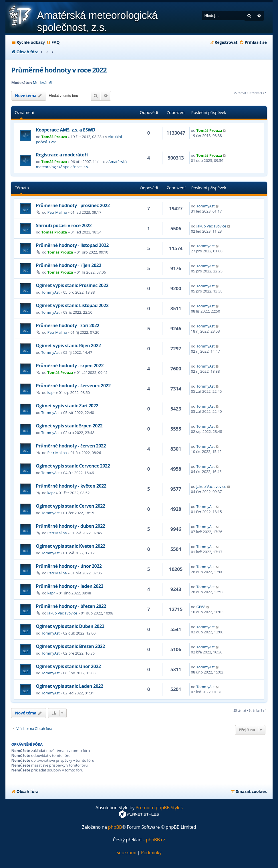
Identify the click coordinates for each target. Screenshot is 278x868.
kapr (51, 392)
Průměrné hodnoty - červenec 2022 (73, 386)
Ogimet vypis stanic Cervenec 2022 (73, 466)
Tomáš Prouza (54, 137)
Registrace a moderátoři (62, 155)
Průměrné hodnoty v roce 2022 (59, 70)
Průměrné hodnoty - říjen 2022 (68, 265)
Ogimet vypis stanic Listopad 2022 (72, 305)
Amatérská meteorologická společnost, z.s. (81, 164)
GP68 (201, 607)
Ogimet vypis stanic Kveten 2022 (70, 546)
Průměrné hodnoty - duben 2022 (70, 526)
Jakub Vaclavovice (211, 226)
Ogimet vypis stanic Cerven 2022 (70, 506)
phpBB (115, 827)
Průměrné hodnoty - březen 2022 (71, 606)
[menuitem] (53, 42)
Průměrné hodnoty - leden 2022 (69, 586)
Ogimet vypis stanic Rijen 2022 (68, 345)
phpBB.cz (155, 840)
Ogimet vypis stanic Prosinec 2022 (72, 285)
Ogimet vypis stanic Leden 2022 (69, 686)
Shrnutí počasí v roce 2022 (64, 225)
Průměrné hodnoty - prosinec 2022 (73, 205)
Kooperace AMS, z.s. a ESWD (65, 130)
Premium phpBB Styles (159, 808)
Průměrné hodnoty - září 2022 (67, 325)
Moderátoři (42, 83)
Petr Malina (57, 212)
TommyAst (205, 206)
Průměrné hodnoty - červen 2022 (71, 446)
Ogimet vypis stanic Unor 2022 (68, 666)
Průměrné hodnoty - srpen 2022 (70, 366)
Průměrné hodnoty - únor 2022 (69, 566)
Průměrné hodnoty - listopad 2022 (72, 245)
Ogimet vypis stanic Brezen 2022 (70, 646)
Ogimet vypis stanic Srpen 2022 (69, 426)
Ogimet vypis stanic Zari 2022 (67, 406)
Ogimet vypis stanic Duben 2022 (70, 626)
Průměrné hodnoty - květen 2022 (71, 486)
